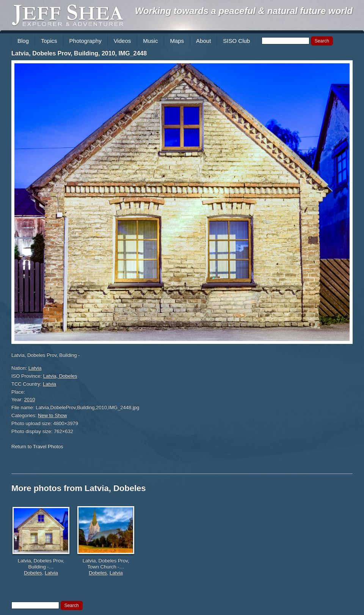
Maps (177, 41)
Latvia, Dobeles (60, 376)
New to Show (53, 415)
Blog (23, 41)
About (203, 41)
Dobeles (33, 573)
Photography (86, 41)
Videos (122, 41)
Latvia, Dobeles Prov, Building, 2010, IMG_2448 (79, 53)
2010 (30, 399)
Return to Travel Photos (37, 446)
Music (150, 41)
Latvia (35, 368)
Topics (49, 41)
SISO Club (236, 41)
